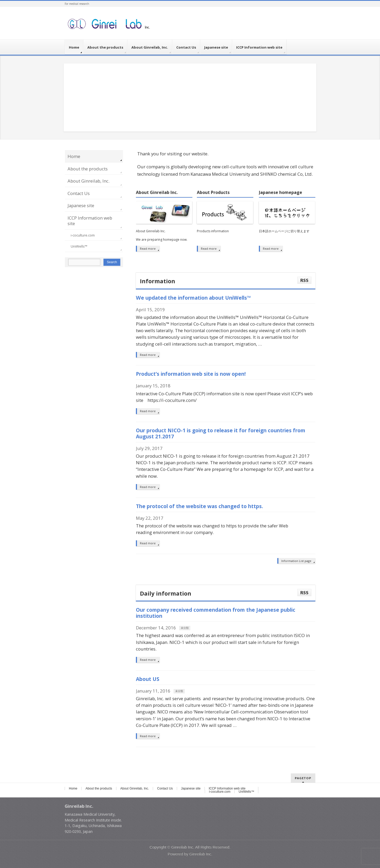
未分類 (185, 628)
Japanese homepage (281, 193)
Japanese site (81, 205)
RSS (304, 280)
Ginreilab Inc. (183, 847)
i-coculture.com (83, 235)
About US (148, 679)
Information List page (296, 561)
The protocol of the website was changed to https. (199, 506)
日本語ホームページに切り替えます (284, 231)
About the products (88, 169)
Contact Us (79, 193)
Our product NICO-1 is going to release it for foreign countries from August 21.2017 (221, 433)
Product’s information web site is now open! (191, 374)
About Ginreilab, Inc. (89, 181)
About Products (213, 193)
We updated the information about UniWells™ (193, 298)
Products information (213, 231)
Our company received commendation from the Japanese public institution (216, 613)
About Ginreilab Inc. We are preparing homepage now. (162, 235)
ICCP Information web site (90, 221)
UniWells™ (79, 246)
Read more (148, 249)
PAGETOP (303, 778)
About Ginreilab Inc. (157, 193)
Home (74, 156)
